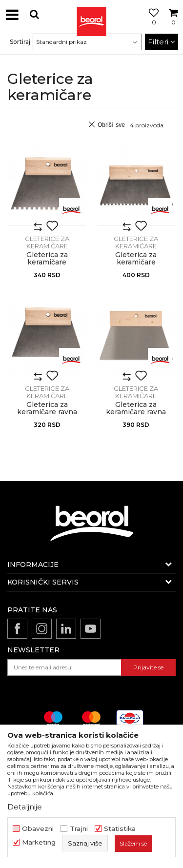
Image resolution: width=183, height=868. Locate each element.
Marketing (39, 842)
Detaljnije (25, 807)
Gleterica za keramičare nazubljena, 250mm (136, 262)
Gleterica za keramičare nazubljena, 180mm (47, 262)
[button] (34, 14)
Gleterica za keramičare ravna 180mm (47, 412)
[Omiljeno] (151, 26)
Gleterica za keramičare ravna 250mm (136, 412)
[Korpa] (173, 26)
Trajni (79, 829)
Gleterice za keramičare (47, 242)
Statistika (120, 829)
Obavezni (38, 829)
